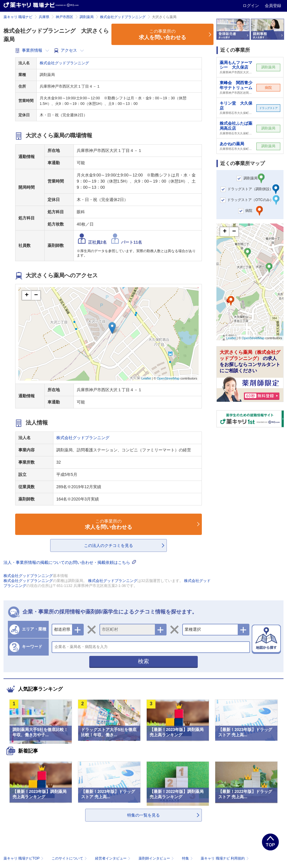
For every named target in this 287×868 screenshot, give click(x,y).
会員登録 (273, 6)
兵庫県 (44, 17)
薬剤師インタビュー (157, 858)
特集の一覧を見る (143, 815)
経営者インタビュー (113, 858)
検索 (143, 661)
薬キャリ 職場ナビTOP (24, 858)
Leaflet (146, 378)
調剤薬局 (87, 17)
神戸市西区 (64, 17)
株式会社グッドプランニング (123, 17)
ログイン (251, 6)
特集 (188, 858)
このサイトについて (70, 858)
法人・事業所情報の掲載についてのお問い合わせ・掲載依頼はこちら (70, 562)
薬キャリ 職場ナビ (18, 17)
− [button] (36, 295)
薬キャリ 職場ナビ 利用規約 (225, 858)
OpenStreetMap (168, 378)
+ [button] (27, 295)
